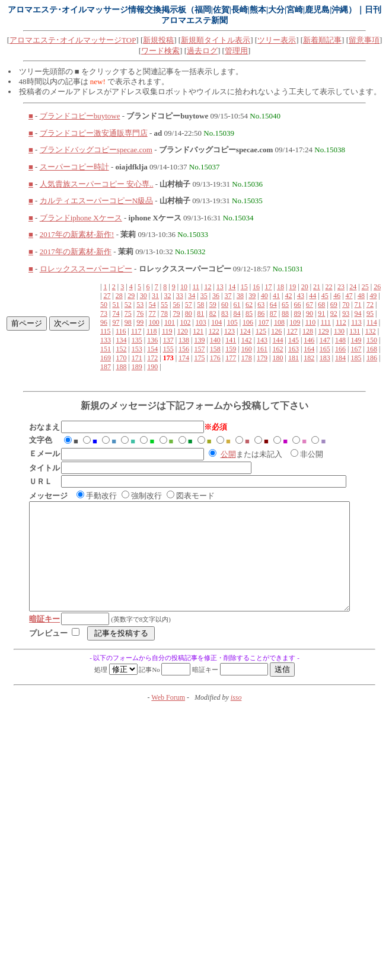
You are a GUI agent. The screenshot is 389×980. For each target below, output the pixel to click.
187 (106, 367)
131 (355, 331)
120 (183, 331)
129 (324, 331)
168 (372, 349)
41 (276, 296)
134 (121, 340)
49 (373, 296)
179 (262, 358)
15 (244, 287)
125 (261, 331)
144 (278, 340)
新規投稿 (158, 40)
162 (278, 349)
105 (232, 322)
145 (294, 340)
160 (247, 349)
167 (356, 349)
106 (248, 322)
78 (164, 313)
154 (152, 349)
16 (256, 287)
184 (340, 358)
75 (128, 313)
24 (353, 287)
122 (214, 331)
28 (119, 296)
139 (199, 340)
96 (104, 322)
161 (262, 349)
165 (325, 349)
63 (261, 305)
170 (121, 358)
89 (298, 313)
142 (247, 340)
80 (189, 313)
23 (341, 287)
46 (337, 296)
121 (198, 331)
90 (310, 313)
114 (372, 322)
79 (176, 313)
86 (261, 313)
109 (295, 322)
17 (268, 287)
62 (249, 305)
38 (240, 296)
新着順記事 (322, 40)
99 (140, 322)
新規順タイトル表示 (216, 40)
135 (137, 340)
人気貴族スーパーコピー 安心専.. (97, 184)
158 (215, 349)
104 (216, 322)
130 (339, 331)
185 (356, 358)
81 (200, 313)
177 (231, 358)
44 (313, 296)
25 (365, 287)
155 (168, 349)
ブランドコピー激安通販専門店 (94, 133)
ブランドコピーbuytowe (80, 116)
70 (346, 305)
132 (371, 331)
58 (200, 305)
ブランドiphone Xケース (81, 218)
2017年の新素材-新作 (76, 252)
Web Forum (168, 719)
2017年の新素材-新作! (77, 234)
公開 (228, 454)
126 (276, 331)
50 (104, 305)
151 (106, 349)
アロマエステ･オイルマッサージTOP (73, 40)
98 (128, 322)
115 (106, 331)
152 (121, 349)
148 (340, 340)
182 (309, 358)
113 (356, 322)
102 (185, 322)
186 (372, 358)
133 (106, 340)
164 (309, 349)
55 (164, 305)
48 (361, 296)
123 (229, 331)
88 (285, 313)
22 (329, 287)
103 (201, 322)
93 (346, 313)
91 (321, 313)
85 (249, 313)
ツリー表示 (277, 40)
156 (184, 349)
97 (116, 322)
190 (152, 367)
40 (264, 296)
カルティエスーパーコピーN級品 (96, 201)
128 (308, 331)
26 (377, 287)
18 (280, 287)
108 (279, 322)
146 (309, 340)
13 (220, 287)
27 (107, 296)
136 (152, 340)
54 (152, 305)
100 (154, 322)
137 (168, 340)
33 (180, 296)
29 (131, 296)
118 (152, 331)
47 (349, 296)
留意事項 (364, 40)
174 (184, 358)
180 (278, 358)
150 (372, 340)
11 (196, 287)
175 (199, 358)
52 (128, 305)
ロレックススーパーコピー (86, 269)
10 (184, 287)
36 (216, 296)
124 (245, 331)
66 (298, 305)
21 (317, 287)
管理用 (236, 51)
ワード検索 (160, 51)
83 (225, 313)
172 (152, 358)
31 (155, 296)
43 (301, 296)
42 (289, 296)
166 (340, 349)
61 (237, 305)
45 (325, 296)
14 (232, 287)
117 (136, 331)
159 (231, 349)
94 (358, 313)
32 (167, 296)
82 (213, 313)
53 (140, 305)
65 (285, 305)
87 (273, 313)
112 (341, 322)
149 (356, 340)
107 (263, 322)
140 (215, 340)
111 (326, 322)
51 (116, 305)
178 (247, 358)
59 (213, 305)
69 (334, 305)
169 (106, 358)
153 (137, 349)
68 (321, 305)
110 (311, 322)
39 (252, 296)
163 (294, 349)
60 (225, 305)
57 (189, 305)
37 (228, 296)
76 (140, 313)
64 (273, 305)
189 (137, 367)
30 (144, 296)
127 (292, 331)
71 (358, 305)
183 (325, 358)
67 (310, 305)
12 (208, 287)
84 (237, 313)
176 (215, 358)
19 (292, 287)
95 (370, 313)
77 (152, 313)
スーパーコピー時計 (74, 167)
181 (294, 358)
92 (334, 313)
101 (170, 322)
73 (104, 313)
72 (370, 305)
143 (262, 340)
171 (137, 358)
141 (231, 340)
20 (305, 287)
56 (176, 305)
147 (325, 340)
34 (192, 296)
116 (121, 331)
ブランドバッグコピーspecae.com (96, 150)
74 (116, 313)
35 (204, 296)
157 (199, 349)
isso (236, 719)
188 (121, 367)
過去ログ (202, 51)
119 (167, 331)
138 (184, 340)
